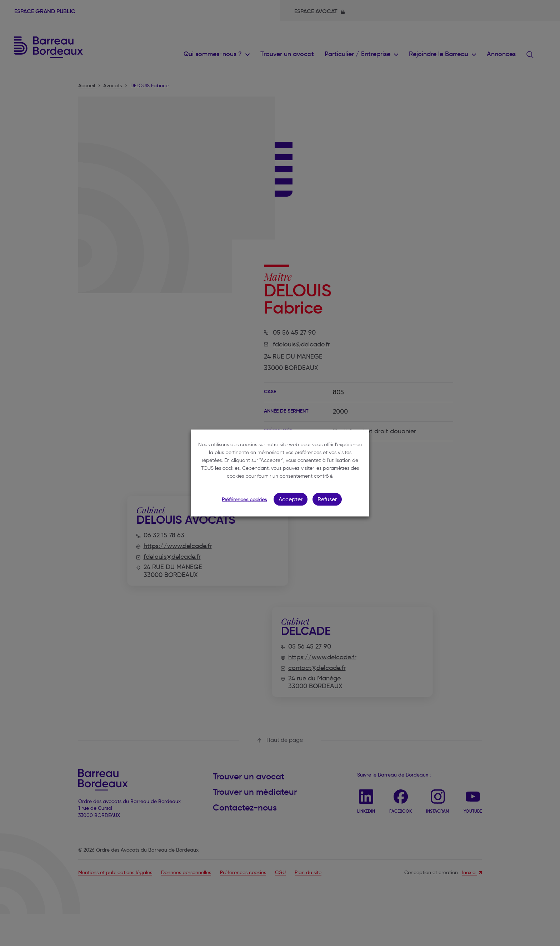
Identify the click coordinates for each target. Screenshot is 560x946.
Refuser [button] (327, 499)
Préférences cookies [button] (244, 500)
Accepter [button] (291, 499)
